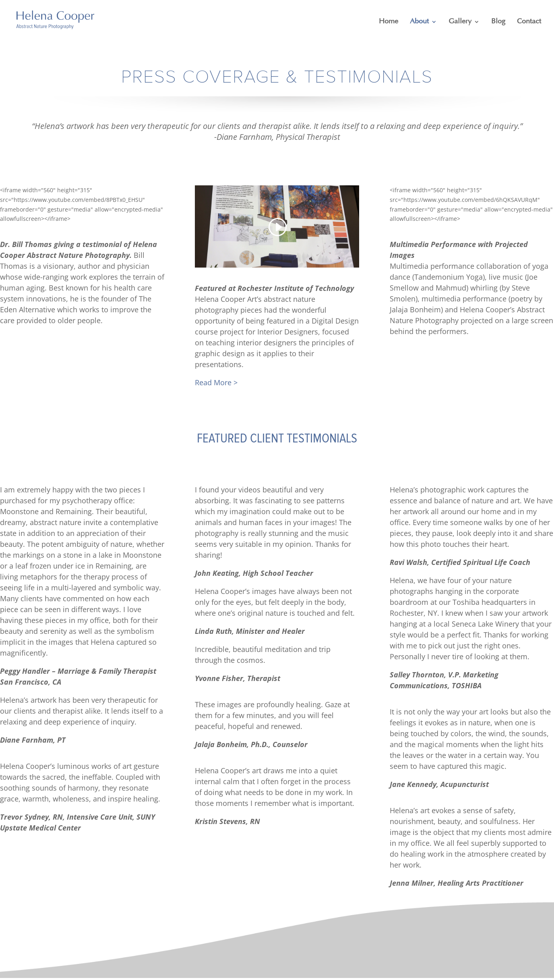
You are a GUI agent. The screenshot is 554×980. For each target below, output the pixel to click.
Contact (529, 22)
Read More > (216, 382)
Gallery (460, 22)
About (419, 22)
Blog (498, 22)
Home (389, 22)
